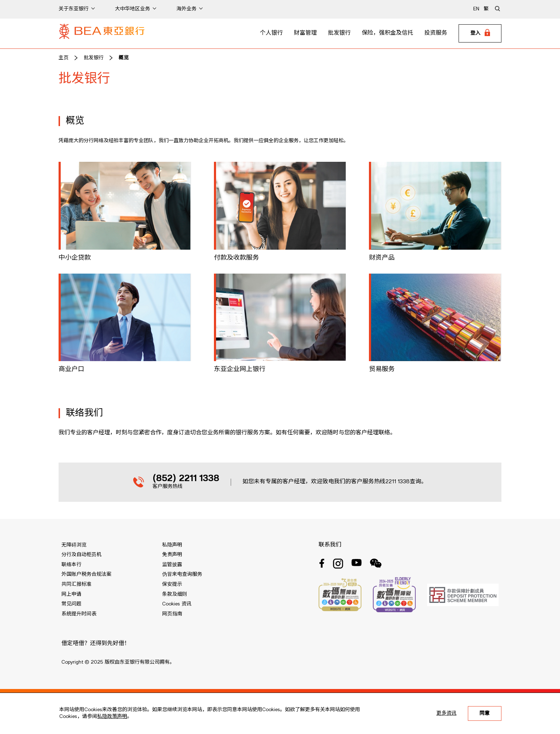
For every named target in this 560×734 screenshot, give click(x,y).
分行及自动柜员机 (81, 555)
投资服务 (436, 33)
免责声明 (172, 555)
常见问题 (71, 604)
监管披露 (172, 565)
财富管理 (305, 33)
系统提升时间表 (79, 614)
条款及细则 (175, 594)
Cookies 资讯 (177, 604)
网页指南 (172, 614)
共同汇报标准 (76, 584)
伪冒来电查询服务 (182, 574)
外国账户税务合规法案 (86, 574)
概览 (124, 58)
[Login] (480, 34)
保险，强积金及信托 (387, 33)
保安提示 (172, 584)
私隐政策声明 (112, 716)
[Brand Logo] (102, 34)
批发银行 (339, 33)
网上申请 (71, 594)
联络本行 (71, 565)
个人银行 (271, 33)
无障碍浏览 (74, 545)
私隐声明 (172, 545)
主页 (64, 58)
